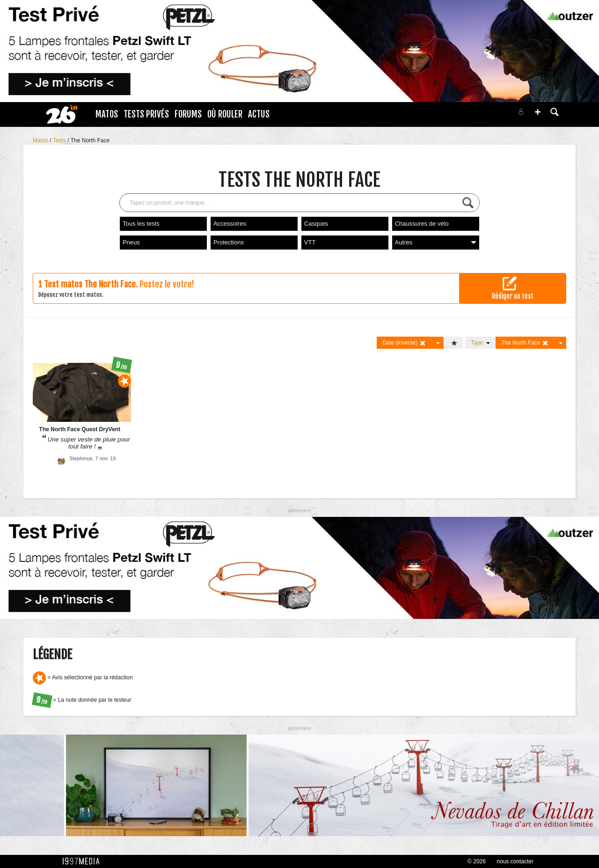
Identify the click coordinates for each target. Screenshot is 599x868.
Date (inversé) (404, 343)
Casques (316, 224)
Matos (107, 114)
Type (480, 343)
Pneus (131, 242)
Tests (60, 140)
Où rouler (225, 114)
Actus (259, 114)
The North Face (90, 140)
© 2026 (477, 861)
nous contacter (515, 861)
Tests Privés (146, 114)
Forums (188, 114)
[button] (538, 112)
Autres (436, 242)
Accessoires (230, 224)
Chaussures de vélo (422, 224)
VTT (310, 242)
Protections (229, 242)
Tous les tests (141, 224)
